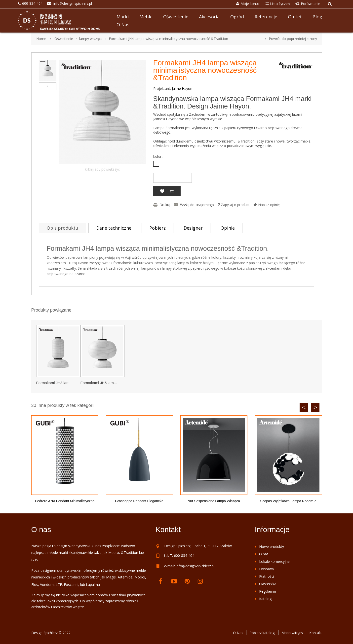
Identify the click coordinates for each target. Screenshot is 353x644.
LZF (59, 585)
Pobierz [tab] (157, 228)
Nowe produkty (272, 547)
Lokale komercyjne (274, 561)
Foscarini (71, 585)
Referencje (266, 17)
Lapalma (93, 585)
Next (315, 407)
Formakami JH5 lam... (99, 383)
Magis (111, 577)
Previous (304, 407)
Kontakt (316, 633)
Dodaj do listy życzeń (162, 191)
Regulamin (268, 591)
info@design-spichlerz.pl (195, 566)
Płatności (267, 576)
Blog (317, 17)
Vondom (47, 585)
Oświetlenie (176, 17)
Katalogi (266, 599)
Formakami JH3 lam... (55, 383)
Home (41, 39)
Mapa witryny (292, 633)
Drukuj (165, 205)
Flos (35, 585)
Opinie (228, 228)
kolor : (159, 156)
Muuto (114, 553)
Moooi (140, 577)
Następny (48, 86)
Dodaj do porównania (172, 191)
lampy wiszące (91, 39)
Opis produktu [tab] (62, 228)
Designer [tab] (193, 228)
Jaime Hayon (182, 89)
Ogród (237, 17)
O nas (123, 25)
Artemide (125, 577)
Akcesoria (209, 17)
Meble (146, 17)
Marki (123, 17)
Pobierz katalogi (262, 633)
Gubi (35, 560)
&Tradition (130, 553)
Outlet (295, 17)
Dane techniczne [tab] (114, 228)
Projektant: (162, 89)
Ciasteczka (268, 584)
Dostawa (266, 569)
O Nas (238, 633)
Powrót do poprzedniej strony (293, 39)
